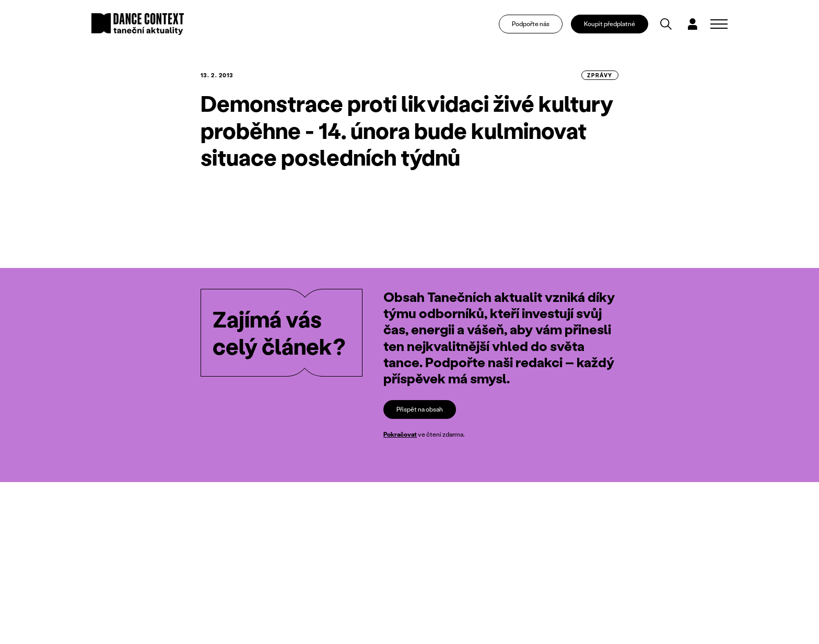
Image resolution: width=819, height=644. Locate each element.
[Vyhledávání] (666, 24)
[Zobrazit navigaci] (719, 24)
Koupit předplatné (610, 24)
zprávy (600, 75)
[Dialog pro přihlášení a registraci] (693, 24)
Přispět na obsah (420, 409)
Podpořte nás (531, 24)
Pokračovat (400, 434)
